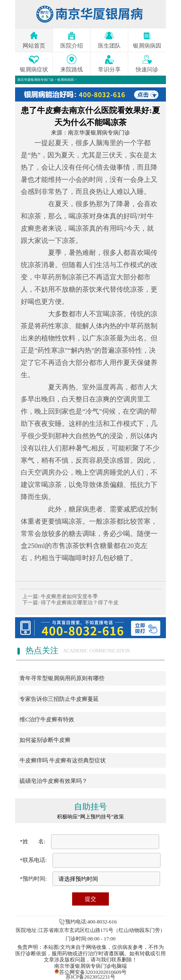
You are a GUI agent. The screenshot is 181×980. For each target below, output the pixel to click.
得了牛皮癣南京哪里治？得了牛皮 (79, 602)
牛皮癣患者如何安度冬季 (69, 596)
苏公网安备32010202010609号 (90, 972)
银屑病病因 (66, 80)
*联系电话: (33, 860)
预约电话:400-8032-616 (91, 922)
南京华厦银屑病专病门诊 (36, 80)
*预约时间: (33, 879)
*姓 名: (33, 841)
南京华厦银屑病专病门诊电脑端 (90, 966)
